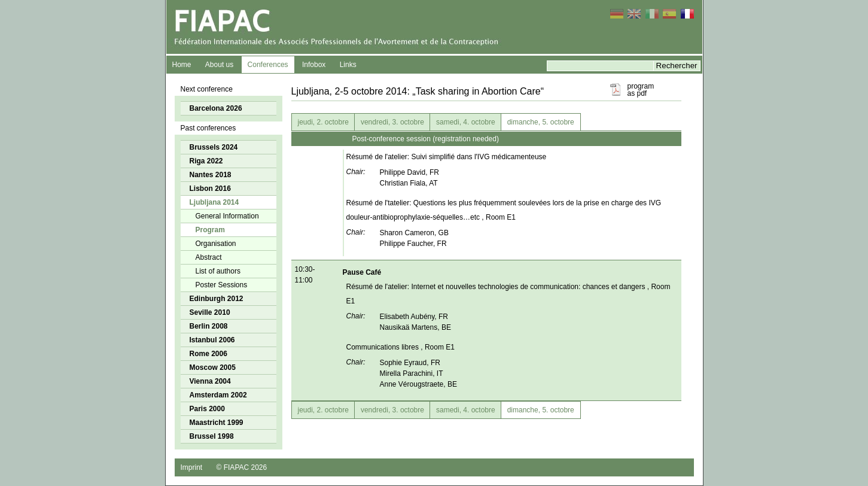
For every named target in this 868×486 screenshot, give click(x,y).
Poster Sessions (222, 285)
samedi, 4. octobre (466, 122)
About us (219, 65)
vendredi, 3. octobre (392, 122)
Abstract (209, 257)
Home (182, 65)
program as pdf (641, 90)
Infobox (314, 65)
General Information (227, 216)
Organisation (216, 244)
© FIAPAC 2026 (242, 467)
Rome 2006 (208, 354)
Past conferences (208, 128)
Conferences (268, 65)
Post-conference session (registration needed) (426, 139)
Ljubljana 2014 (214, 202)
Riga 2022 (206, 161)
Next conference (207, 89)
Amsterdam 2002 (218, 395)
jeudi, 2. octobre (323, 122)
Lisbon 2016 (210, 189)
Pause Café (362, 272)
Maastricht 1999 (217, 423)
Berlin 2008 (209, 326)
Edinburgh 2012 (217, 299)
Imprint (192, 467)
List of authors (218, 271)
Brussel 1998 (212, 436)
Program (210, 230)
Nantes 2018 (211, 175)
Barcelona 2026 (216, 108)
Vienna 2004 (210, 381)
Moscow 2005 (213, 367)
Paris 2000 (207, 409)
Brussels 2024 (214, 147)
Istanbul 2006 (212, 340)
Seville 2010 (210, 312)
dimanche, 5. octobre (541, 122)
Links (348, 65)
